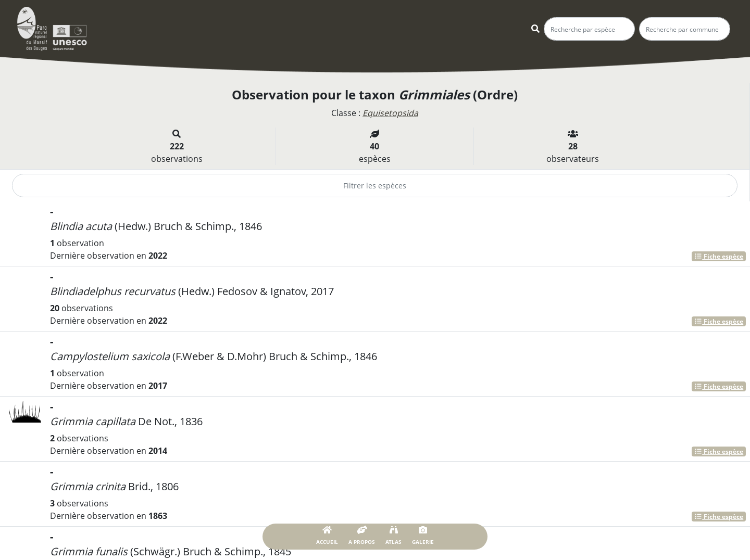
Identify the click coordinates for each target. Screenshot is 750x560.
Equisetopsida (390, 113)
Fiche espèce (719, 256)
